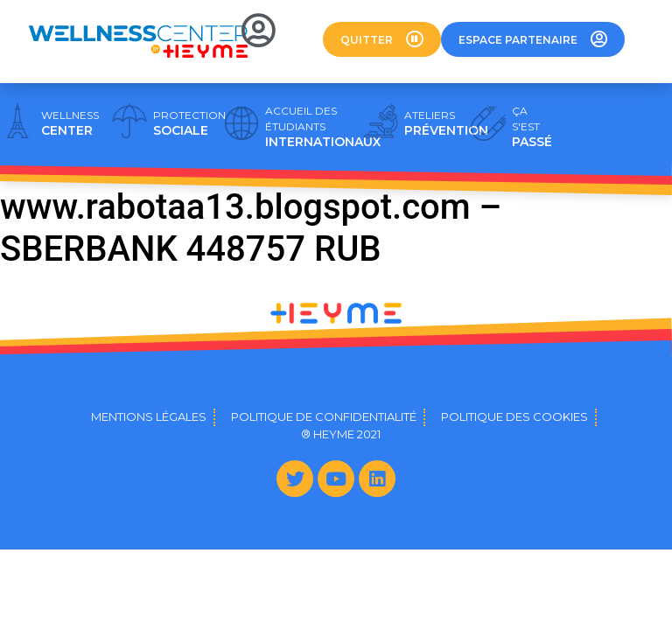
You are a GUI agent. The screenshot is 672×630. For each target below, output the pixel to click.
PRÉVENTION (446, 123)
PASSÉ (532, 127)
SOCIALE (189, 123)
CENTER (70, 123)
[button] (382, 39)
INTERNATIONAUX (323, 127)
